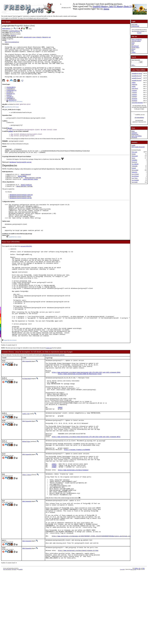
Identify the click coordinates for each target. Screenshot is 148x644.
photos (106, 9)
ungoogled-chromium (137, 103)
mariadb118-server (137, 80)
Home (133, 131)
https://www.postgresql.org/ (12, 42)
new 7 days (135, 178)
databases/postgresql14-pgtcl (20, 210)
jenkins (134, 82)
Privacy (133, 49)
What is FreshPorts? (137, 39)
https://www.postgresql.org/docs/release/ (73, 526)
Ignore (133, 158)
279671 (54, 519)
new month (135, 182)
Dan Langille (133, 642)
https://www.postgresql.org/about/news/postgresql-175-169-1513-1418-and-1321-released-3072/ (86, 487)
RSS (144, 640)
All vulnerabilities (139, 118)
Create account (135, 26)
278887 (54, 523)
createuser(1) (11, 98)
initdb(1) (10, 105)
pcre (50, 37)
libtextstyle (45, 37)
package (11, 141)
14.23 (4, 28)
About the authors (136, 41)
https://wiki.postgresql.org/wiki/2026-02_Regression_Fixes (80, 413)
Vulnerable (135, 166)
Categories (134, 133)
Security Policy (135, 47)
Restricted (134, 162)
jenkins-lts (134, 84)
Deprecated (135, 156)
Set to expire (135, 170)
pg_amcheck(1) (11, 109)
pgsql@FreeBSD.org (14, 31)
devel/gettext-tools (31, 192)
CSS (139, 640)
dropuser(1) (11, 101)
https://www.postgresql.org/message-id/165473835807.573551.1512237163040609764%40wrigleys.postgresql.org (91, 605)
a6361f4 (13, 36)
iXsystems (142, 31)
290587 (60, 453)
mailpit (134, 86)
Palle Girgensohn (27, 397)
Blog (133, 51)
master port (49, 383)
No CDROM (135, 164)
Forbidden (134, 160)
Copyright (122, 642)
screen (34, 37)
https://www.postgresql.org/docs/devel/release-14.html (78, 621)
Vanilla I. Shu (26, 460)
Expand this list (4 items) (10, 376)
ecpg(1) (9, 103)
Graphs (133, 145)
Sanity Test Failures (136, 136)
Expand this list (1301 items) (11, 116)
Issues (133, 43)
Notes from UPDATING (11, 259)
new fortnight (135, 180)
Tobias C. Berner (27, 531)
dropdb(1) (10, 100)
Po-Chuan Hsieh (26, 418)
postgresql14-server (24, 174)
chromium (134, 99)
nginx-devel (135, 89)
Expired (134, 168)
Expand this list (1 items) (15, 254)
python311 (39, 37)
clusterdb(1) (11, 94)
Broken (134, 154)
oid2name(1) (11, 107)
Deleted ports (135, 134)
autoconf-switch (28, 37)
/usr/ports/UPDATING (26, 264)
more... (133, 65)
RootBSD (139, 33)
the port (10, 138)
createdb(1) (11, 96)
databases (8, 28)
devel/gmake (22, 188)
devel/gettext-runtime (33, 190)
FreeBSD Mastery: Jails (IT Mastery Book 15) (112, 6)
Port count (134, 152)
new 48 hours (135, 176)
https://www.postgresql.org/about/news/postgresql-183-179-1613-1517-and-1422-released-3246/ (86, 411)
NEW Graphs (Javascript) (138, 147)
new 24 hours (135, 174)
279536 (54, 521)
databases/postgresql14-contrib (21, 208)
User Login (134, 24)
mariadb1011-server (137, 73)
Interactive (134, 172)
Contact (133, 52)
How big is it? (135, 46)
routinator (134, 91)
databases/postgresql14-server (21, 211)
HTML (136, 640)
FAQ (133, 44)
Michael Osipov (26, 492)
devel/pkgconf (26, 186)
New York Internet (136, 31)
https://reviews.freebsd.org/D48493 (77, 502)
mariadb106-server (137, 76)
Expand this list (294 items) (15, 110)
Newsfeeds (134, 137)
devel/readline (26, 197)
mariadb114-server (137, 78)
